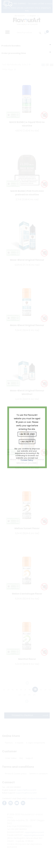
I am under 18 (27, 442)
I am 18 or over (27, 434)
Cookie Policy (27, 460)
